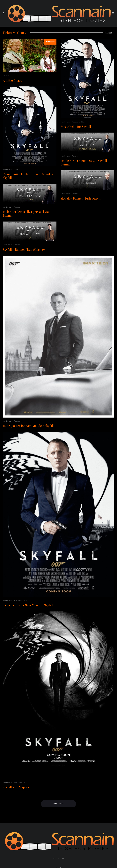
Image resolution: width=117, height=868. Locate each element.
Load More (59, 804)
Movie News (8, 169)
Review (6, 76)
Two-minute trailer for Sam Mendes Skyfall (28, 176)
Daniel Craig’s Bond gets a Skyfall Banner (84, 162)
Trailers (17, 169)
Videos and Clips (78, 122)
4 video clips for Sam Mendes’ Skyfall (28, 605)
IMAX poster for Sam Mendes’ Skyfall (28, 426)
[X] (58, 858)
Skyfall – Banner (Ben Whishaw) (25, 249)
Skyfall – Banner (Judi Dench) (81, 198)
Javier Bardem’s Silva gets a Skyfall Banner (27, 214)
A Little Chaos (12, 80)
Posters (17, 207)
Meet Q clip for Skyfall (76, 127)
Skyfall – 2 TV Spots (16, 787)
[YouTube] (63, 858)
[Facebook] (54, 858)
